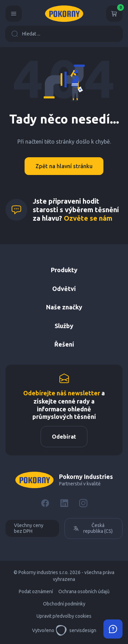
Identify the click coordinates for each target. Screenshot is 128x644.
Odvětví (64, 289)
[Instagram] (83, 503)
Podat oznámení (36, 591)
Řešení (64, 344)
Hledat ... (26, 34)
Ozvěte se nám (88, 218)
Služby (64, 326)
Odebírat (64, 437)
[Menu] (14, 14)
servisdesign (76, 630)
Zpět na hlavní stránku (64, 166)
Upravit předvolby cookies (64, 616)
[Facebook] (45, 503)
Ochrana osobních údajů (84, 591)
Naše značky (64, 307)
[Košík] (114, 14)
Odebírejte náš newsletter (62, 393)
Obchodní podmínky (64, 604)
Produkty (64, 270)
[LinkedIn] (64, 503)
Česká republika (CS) (93, 528)
